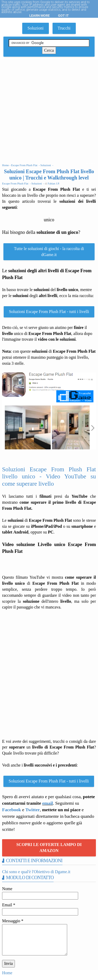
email (47, 803)
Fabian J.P (53, 184)
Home (7, 973)
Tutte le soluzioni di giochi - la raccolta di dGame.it (49, 252)
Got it (63, 16)
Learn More (39, 16)
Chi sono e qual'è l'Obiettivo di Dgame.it (36, 872)
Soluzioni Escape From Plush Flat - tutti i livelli (49, 312)
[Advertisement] (49, 111)
